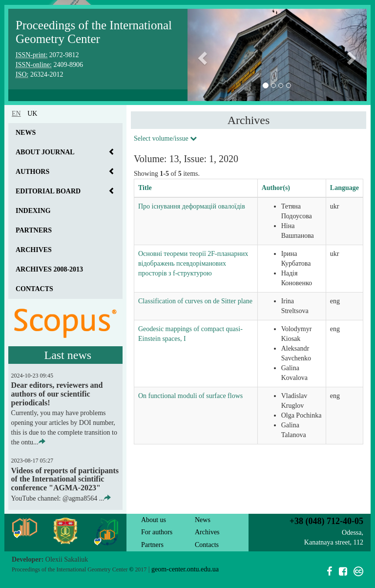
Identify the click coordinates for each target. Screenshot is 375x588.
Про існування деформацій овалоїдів (192, 206)
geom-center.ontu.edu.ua (185, 569)
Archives (34, 250)
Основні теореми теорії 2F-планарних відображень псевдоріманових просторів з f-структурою (193, 263)
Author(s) (276, 188)
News (26, 133)
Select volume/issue (165, 138)
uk (32, 114)
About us (154, 520)
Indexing (33, 211)
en (16, 114)
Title (145, 188)
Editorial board (48, 191)
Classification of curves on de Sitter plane (195, 301)
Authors (32, 172)
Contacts (34, 289)
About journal (45, 152)
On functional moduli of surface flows (190, 396)
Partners (34, 230)
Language (344, 188)
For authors (157, 532)
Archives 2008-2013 (49, 269)
